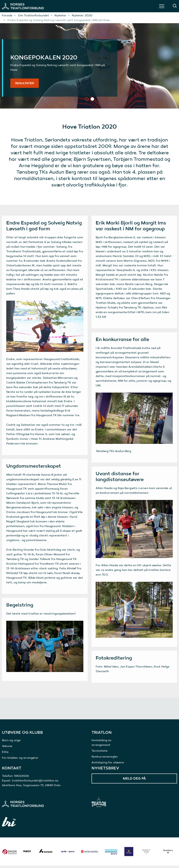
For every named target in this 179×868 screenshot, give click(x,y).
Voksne (7, 748)
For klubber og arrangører (20, 760)
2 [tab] (92, 99)
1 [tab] (87, 99)
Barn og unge (11, 743)
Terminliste (100, 753)
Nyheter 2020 (82, 15)
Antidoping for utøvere (108, 765)
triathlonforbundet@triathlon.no (35, 783)
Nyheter (60, 15)
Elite (5, 754)
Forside (7, 15)
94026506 (21, 778)
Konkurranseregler (105, 759)
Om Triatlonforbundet (33, 15)
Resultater (25, 83)
